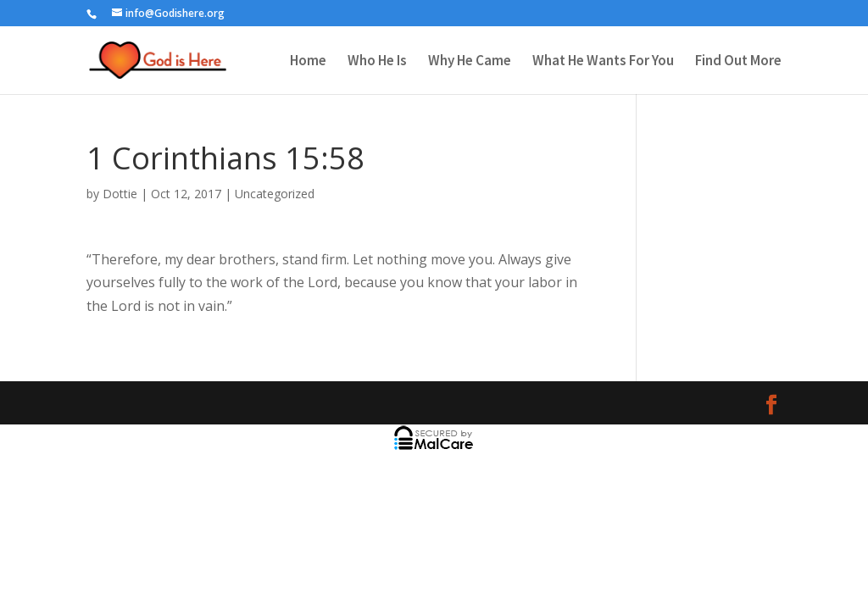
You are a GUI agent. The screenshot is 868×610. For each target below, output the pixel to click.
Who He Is (377, 62)
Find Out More (738, 62)
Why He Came (470, 62)
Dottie (120, 194)
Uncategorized (275, 194)
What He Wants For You (603, 62)
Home (308, 62)
